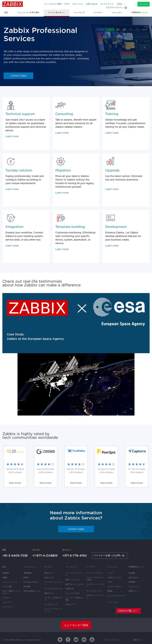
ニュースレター (113, 602)
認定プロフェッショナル (74, 584)
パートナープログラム (95, 573)
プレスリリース (107, 4)
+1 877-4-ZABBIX (45, 556)
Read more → (15, 410)
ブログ (67, 4)
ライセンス (6, 598)
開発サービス (49, 593)
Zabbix (13, 4)
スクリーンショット (10, 582)
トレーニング (71, 567)
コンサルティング (51, 605)
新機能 (5, 578)
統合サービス (49, 578)
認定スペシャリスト (73, 580)
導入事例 (27, 587)
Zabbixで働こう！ (128, 611)
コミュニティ (113, 567)
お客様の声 (70, 589)
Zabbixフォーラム (114, 578)
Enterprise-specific (31, 582)
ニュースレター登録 (53, 4)
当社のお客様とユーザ (32, 591)
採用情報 (132, 582)
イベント (111, 573)
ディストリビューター (95, 591)
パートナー (91, 567)
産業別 (26, 578)
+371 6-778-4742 (74, 556)
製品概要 (6, 573)
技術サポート (49, 573)
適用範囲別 (28, 573)
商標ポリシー (133, 591)
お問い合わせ (92, 4)
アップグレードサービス (53, 589)
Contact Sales (18, 76)
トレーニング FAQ (72, 593)
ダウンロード (144, 4)
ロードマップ (7, 607)
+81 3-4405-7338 (15, 556)
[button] (70, 419)
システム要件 (7, 587)
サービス (48, 567)
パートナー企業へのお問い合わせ (111, 556)
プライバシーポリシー (111, 640)
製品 (4, 567)
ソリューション (30, 567)
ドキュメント (78, 4)
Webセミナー (71, 605)
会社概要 (132, 573)
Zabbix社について (137, 567)
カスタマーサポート (115, 587)
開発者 (110, 591)
